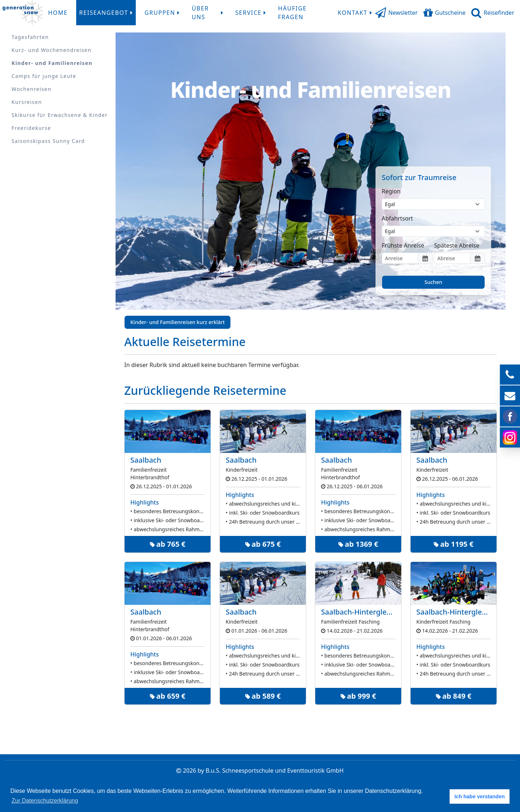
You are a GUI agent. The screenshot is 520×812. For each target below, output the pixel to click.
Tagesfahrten (30, 37)
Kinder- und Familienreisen (52, 63)
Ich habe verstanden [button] (480, 796)
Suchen (434, 282)
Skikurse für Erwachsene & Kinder (60, 115)
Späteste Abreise (457, 245)
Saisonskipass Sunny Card (48, 141)
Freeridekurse (31, 128)
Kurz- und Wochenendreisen (51, 50)
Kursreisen (27, 102)
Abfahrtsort (397, 218)
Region (391, 191)
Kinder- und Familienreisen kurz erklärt (177, 322)
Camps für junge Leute (44, 76)
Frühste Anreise (403, 245)
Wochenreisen (31, 89)
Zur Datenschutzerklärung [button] (45, 801)
